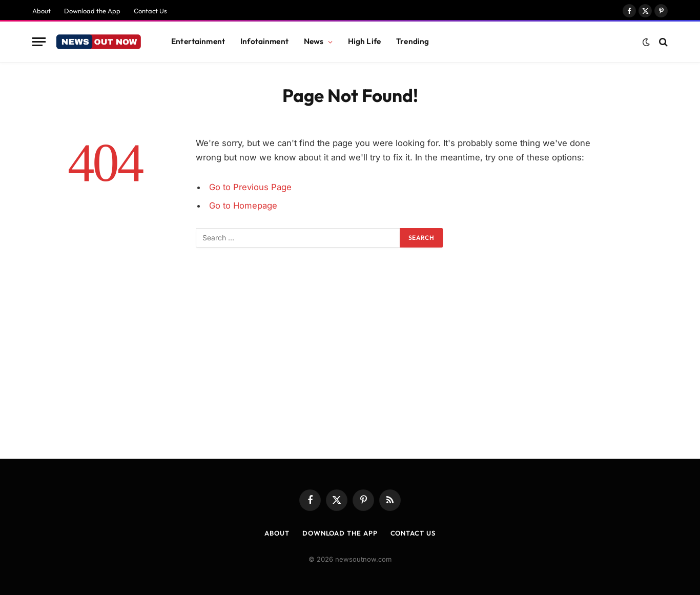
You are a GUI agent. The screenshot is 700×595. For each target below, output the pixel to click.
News (314, 41)
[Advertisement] (350, 365)
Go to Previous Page (250, 187)
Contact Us (150, 11)
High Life (364, 41)
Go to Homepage (243, 206)
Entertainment (198, 41)
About (42, 11)
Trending (413, 41)
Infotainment (264, 41)
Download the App (92, 11)
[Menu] (39, 42)
